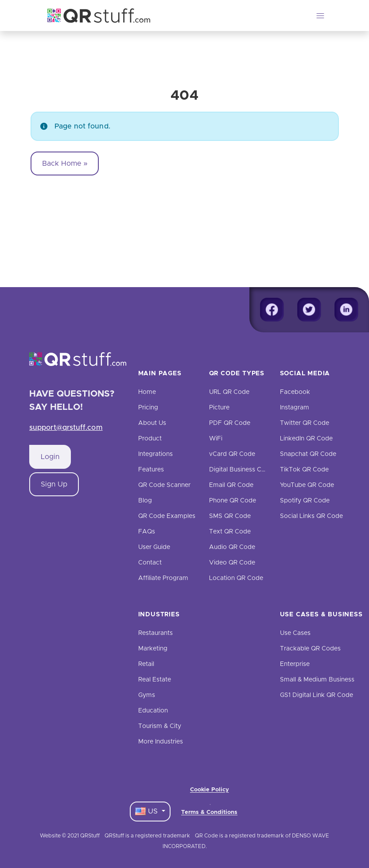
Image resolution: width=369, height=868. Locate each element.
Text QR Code (230, 532)
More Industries (161, 742)
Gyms (147, 695)
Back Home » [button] (65, 163)
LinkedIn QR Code (306, 439)
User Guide (154, 547)
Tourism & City (160, 726)
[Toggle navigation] (320, 16)
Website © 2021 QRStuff (70, 836)
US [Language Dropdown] (148, 811)
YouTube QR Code (307, 485)
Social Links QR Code (311, 516)
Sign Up (54, 484)
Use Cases (295, 633)
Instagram (295, 408)
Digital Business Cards (242, 470)
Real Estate (155, 680)
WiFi (216, 439)
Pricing (148, 408)
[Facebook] (272, 310)
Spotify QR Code (305, 501)
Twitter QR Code (305, 423)
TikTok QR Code (304, 470)
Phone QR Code (233, 501)
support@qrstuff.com (66, 428)
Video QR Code (232, 563)
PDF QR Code (230, 423)
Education (153, 711)
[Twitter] (309, 310)
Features (151, 470)
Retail (146, 664)
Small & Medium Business (317, 680)
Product (150, 439)
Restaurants (155, 633)
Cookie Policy (210, 790)
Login (50, 457)
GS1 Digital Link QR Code (317, 695)
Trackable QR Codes (310, 649)
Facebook (295, 392)
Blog (145, 501)
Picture (219, 408)
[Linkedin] (346, 310)
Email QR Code (231, 485)
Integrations (155, 454)
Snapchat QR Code (308, 454)
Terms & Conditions (209, 812)
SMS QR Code (230, 516)
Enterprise (295, 664)
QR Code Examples (167, 516)
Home (147, 392)
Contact (150, 563)
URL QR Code (229, 392)
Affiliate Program (163, 578)
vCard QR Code (232, 454)
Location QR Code (236, 578)
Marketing (153, 649)
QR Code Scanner (164, 485)
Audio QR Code (232, 547)
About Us (152, 423)
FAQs (147, 532)
